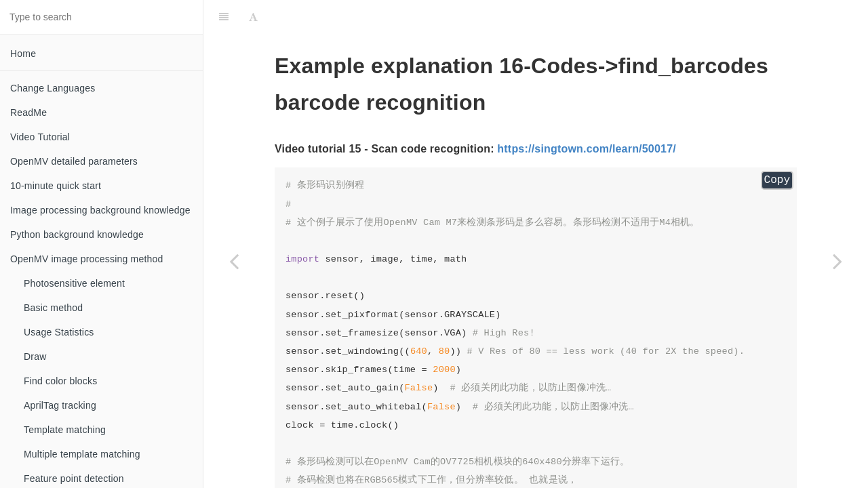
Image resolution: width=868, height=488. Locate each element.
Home (23, 54)
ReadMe (28, 113)
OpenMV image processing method (86, 259)
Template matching (65, 430)
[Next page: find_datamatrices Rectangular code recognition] (837, 261)
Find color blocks (60, 381)
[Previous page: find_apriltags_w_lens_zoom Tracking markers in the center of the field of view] (234, 261)
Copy (777, 180)
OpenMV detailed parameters (74, 161)
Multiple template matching (82, 454)
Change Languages (53, 88)
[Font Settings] (253, 17)
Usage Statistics (59, 332)
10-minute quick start (56, 186)
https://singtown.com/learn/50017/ (587, 149)
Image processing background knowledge (100, 210)
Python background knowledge (77, 235)
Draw (35, 357)
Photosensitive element (74, 283)
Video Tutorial (40, 137)
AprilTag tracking (60, 405)
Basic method (53, 308)
